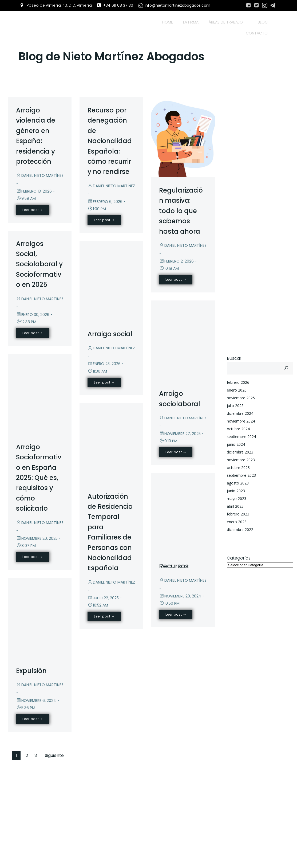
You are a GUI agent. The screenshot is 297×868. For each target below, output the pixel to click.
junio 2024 (236, 444)
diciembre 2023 (240, 452)
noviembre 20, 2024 (180, 596)
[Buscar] (286, 368)
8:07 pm (26, 546)
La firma (191, 22)
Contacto (257, 33)
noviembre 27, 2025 (180, 434)
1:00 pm (97, 209)
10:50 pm (169, 603)
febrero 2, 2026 (176, 261)
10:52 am (98, 605)
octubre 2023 (238, 468)
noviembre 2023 (241, 460)
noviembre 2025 (241, 398)
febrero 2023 (238, 514)
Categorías (239, 558)
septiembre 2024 (241, 437)
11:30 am (97, 371)
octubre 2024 (238, 429)
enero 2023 (237, 522)
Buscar (234, 358)
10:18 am (169, 268)
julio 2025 (235, 406)
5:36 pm (26, 708)
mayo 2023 (237, 498)
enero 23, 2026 (104, 364)
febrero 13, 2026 (34, 191)
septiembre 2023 (241, 475)
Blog (263, 22)
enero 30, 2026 (33, 315)
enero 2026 (237, 390)
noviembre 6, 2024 (36, 701)
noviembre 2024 (241, 421)
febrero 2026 (238, 382)
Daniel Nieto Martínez (40, 175)
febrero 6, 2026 (105, 202)
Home (168, 22)
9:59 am (26, 198)
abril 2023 (235, 506)
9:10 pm (168, 441)
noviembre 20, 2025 (37, 538)
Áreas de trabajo (228, 22)
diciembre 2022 (240, 529)
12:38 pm (26, 322)
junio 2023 (236, 491)
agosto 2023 (238, 483)
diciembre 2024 (240, 413)
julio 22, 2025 (103, 598)
